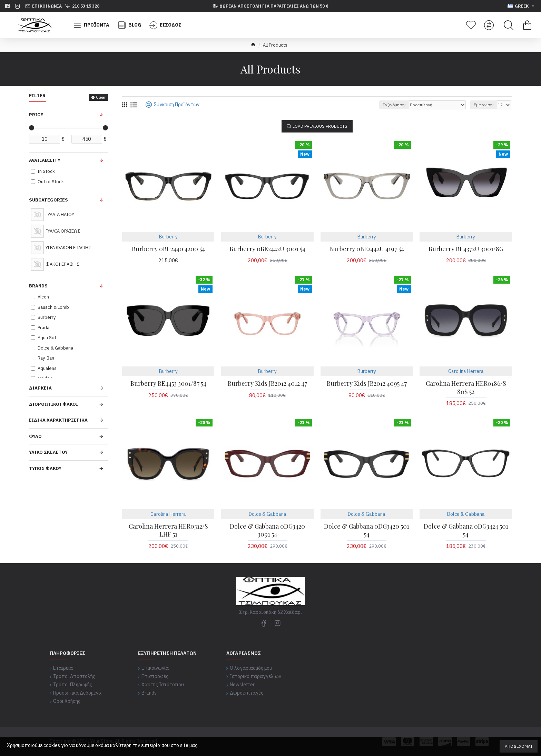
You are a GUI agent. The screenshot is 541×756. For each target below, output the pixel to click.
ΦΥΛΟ (35, 436)
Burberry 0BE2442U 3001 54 (267, 249)
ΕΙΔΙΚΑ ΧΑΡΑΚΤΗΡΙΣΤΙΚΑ (58, 420)
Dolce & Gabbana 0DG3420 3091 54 (267, 530)
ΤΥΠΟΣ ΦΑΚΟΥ (45, 468)
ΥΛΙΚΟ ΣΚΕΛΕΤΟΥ (48, 452)
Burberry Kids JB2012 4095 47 (367, 384)
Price (36, 115)
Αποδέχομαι (519, 746)
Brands (38, 286)
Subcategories (48, 200)
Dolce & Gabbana (268, 514)
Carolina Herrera (466, 371)
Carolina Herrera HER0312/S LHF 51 (168, 530)
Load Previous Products (320, 126)
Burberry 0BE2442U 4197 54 (367, 249)
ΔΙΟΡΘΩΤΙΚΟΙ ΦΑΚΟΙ (53, 404)
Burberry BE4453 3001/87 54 (168, 384)
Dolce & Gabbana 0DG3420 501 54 (367, 530)
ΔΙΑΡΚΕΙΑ (40, 388)
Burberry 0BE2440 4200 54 (168, 249)
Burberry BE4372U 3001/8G (466, 249)
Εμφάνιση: (484, 105)
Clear (101, 97)
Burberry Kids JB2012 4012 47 (267, 384)
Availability (45, 160)
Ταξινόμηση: (394, 105)
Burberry (168, 237)
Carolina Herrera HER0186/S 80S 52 (466, 387)
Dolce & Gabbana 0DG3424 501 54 (466, 530)
